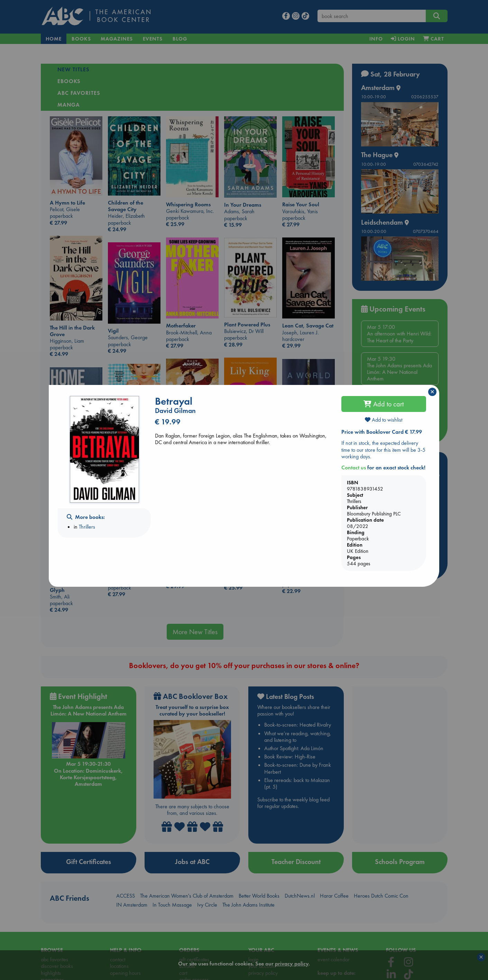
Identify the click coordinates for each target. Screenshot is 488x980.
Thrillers (87, 527)
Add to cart (384, 404)
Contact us (354, 467)
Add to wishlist (384, 420)
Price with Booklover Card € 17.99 (382, 432)
